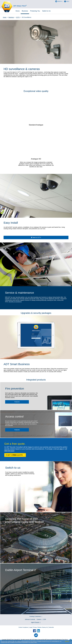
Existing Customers (35, 616)
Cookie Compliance (23, 627)
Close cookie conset (70, 641)
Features (17, 402)
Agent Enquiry (35, 622)
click (61, 449)
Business (25, 11)
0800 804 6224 (9, 451)
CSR (45, 619)
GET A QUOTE (15, 455)
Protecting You (35, 11)
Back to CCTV (37, 237)
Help (68, 1)
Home (18, 11)
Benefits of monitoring (15, 302)
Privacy (35, 627)
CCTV (18, 17)
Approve (67, 641)
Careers (39, 619)
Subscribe (51, 627)
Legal (31, 627)
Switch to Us (46, 11)
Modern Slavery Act (43, 627)
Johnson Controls (30, 619)
